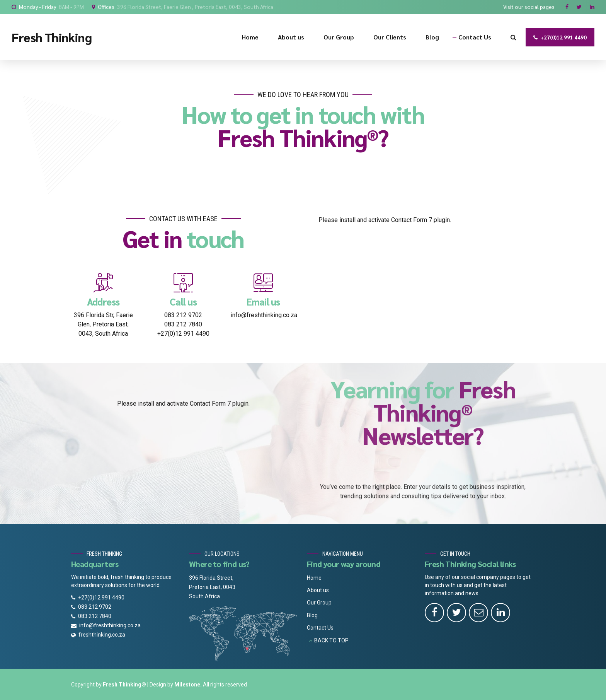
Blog (432, 37)
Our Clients (390, 37)
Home (250, 37)
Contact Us (475, 37)
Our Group (339, 37)
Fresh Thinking (52, 37)
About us (291, 37)
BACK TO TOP (331, 640)
